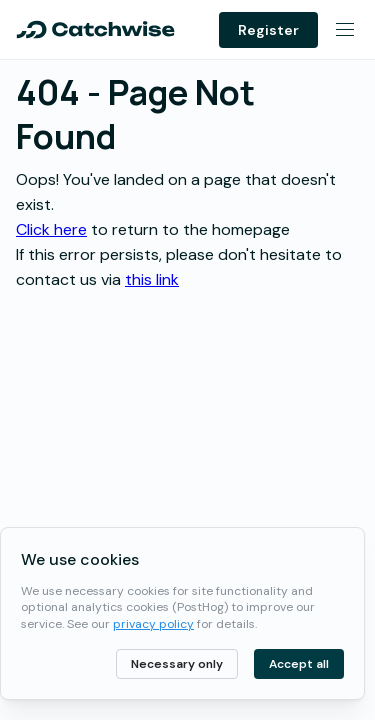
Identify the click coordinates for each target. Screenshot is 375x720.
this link (152, 279)
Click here (51, 229)
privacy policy (153, 624)
